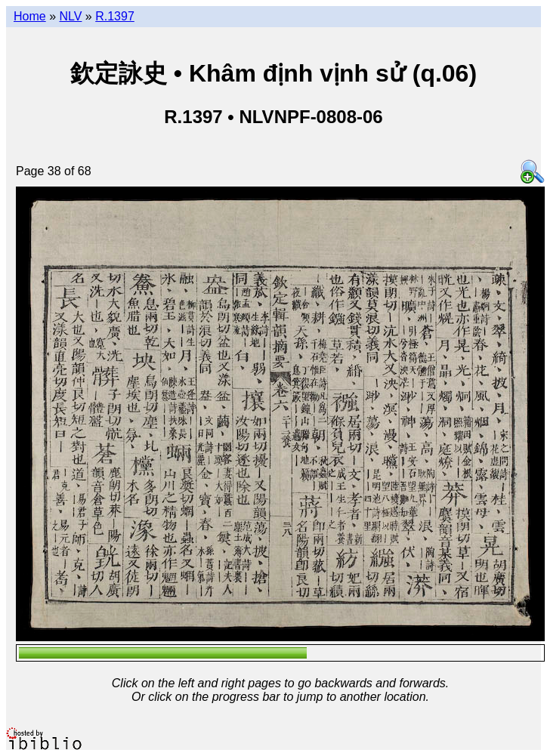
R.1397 (115, 16)
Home (30, 16)
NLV (70, 16)
